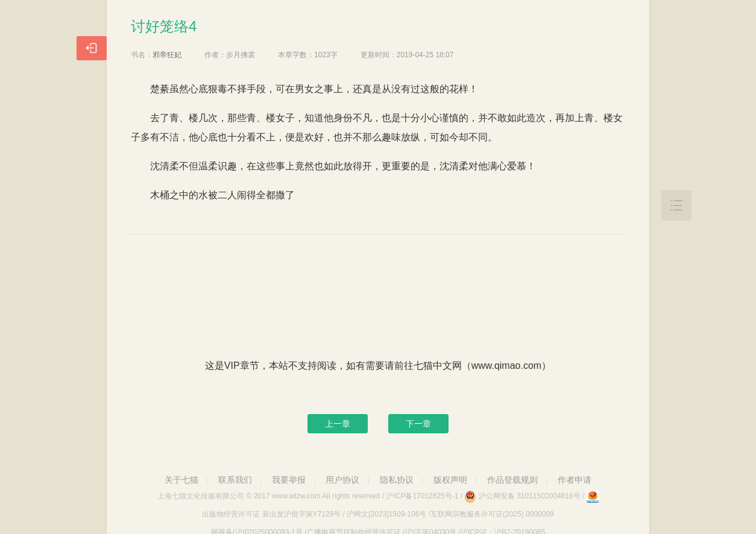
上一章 (338, 424)
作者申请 (575, 480)
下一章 (418, 424)
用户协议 (342, 480)
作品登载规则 (512, 480)
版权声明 (450, 480)
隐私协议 (397, 480)
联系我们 (235, 480)
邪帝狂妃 (167, 55)
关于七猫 (181, 480)
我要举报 (289, 480)
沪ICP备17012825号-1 (422, 496)
